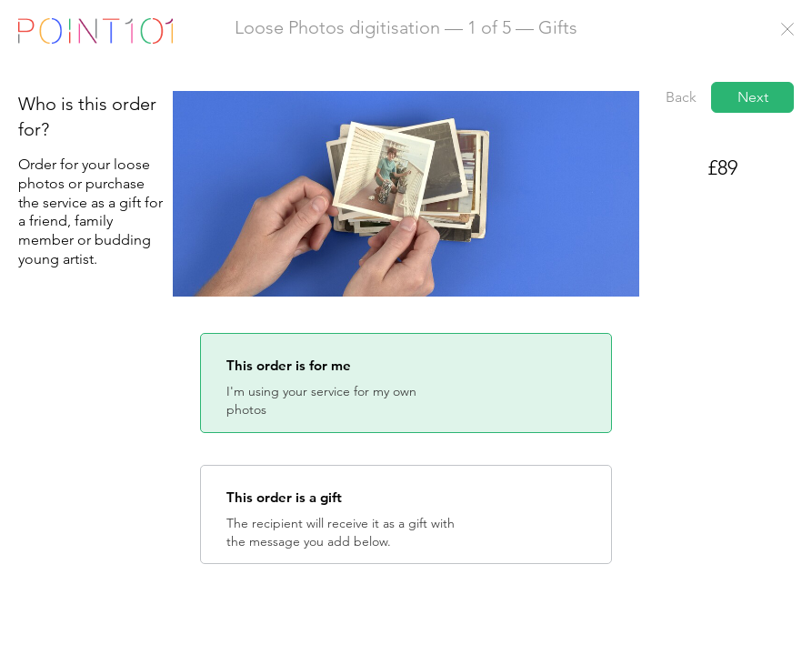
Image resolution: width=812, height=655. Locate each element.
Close (787, 29)
